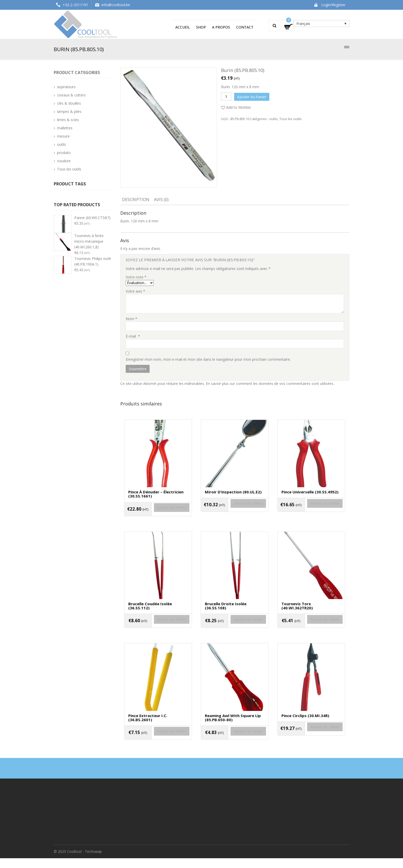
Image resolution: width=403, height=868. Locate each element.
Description (136, 200)
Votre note (136, 277)
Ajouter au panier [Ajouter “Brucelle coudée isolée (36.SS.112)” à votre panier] (158, 630)
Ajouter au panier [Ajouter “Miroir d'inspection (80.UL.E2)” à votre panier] (235, 510)
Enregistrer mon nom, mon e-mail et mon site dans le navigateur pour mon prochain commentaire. (208, 359)
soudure (64, 161)
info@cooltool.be (116, 5)
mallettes (65, 128)
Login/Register (333, 5)
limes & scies (68, 120)
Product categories (77, 73)
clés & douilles (69, 103)
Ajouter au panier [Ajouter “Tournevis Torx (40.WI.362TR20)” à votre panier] (311, 630)
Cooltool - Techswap (84, 861)
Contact (245, 27)
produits (64, 153)
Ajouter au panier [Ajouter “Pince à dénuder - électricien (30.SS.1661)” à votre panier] (158, 515)
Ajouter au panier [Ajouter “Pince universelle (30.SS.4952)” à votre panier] (311, 510)
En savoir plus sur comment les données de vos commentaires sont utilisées (270, 383)
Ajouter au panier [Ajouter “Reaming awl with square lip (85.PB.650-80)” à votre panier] (235, 745)
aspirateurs (66, 87)
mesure (63, 136)
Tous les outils (291, 118)
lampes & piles (69, 111)
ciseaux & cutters (71, 95)
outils (274, 118)
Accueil (183, 27)
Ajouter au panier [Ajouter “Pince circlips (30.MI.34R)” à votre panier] (311, 740)
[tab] (136, 200)
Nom (131, 319)
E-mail (133, 336)
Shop (201, 27)
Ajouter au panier (253, 96)
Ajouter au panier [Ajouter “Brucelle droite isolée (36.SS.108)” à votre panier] (235, 630)
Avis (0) (161, 200)
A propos (221, 27)
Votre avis (135, 291)
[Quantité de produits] (226, 97)
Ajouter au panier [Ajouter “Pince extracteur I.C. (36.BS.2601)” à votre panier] (158, 745)
